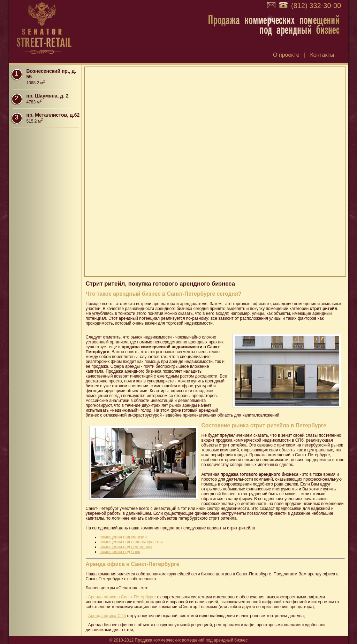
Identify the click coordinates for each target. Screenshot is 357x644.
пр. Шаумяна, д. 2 (48, 96)
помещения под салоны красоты (131, 542)
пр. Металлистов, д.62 (53, 115)
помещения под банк (120, 552)
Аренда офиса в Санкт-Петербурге (122, 597)
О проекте (286, 55)
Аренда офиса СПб (107, 616)
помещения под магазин (123, 537)
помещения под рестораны (126, 547)
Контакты (322, 55)
